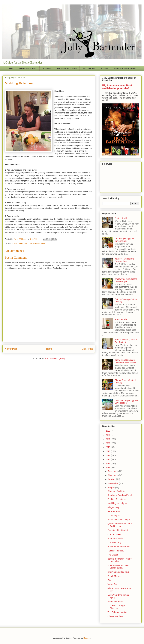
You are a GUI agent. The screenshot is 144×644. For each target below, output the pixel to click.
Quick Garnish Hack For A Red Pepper (120, 525)
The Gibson (113, 555)
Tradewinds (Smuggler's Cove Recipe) (126, 280)
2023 (108, 431)
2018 (108, 451)
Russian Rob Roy (116, 551)
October (112, 479)
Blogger (87, 638)
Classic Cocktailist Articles (125, 68)
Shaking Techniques (117, 499)
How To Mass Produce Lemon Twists (118, 567)
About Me (47, 68)
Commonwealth (115, 534)
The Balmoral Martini (117, 612)
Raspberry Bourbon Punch (120, 495)
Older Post (87, 349)
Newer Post (11, 349)
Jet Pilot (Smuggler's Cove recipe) (124, 260)
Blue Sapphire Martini (118, 530)
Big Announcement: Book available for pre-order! (117, 87)
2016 (108, 459)
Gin (109, 580)
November (113, 475)
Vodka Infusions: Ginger (119, 520)
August (112, 487)
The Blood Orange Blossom (116, 607)
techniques (35, 243)
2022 (108, 435)
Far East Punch (115, 511)
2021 (108, 439)
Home (10, 68)
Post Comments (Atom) (55, 358)
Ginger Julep (113, 507)
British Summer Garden (118, 547)
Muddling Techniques (117, 503)
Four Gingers (114, 516)
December (113, 471)
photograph (24, 243)
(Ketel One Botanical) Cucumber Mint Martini (125, 361)
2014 (108, 468)
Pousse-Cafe (121, 319)
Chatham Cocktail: (116, 491)
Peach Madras (114, 576)
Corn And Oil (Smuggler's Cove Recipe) (127, 402)
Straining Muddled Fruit (118, 572)
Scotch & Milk (121, 218)
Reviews (105, 68)
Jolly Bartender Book (28, 68)
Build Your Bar (89, 68)
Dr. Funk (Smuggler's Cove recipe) (125, 240)
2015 (108, 464)
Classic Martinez (115, 616)
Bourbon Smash (115, 538)
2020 (108, 443)
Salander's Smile (115, 602)
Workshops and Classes (67, 68)
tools (43, 243)
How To (15, 243)
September (113, 483)
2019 (108, 447)
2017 (108, 455)
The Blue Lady (114, 542)
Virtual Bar (112, 584)
